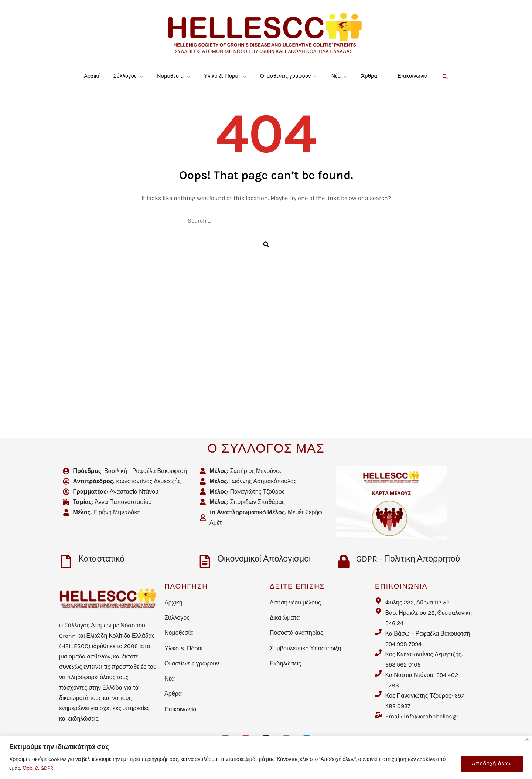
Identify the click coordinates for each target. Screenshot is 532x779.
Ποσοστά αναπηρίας (296, 633)
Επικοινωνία (412, 76)
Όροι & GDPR (38, 768)
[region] (266, 757)
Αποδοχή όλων (492, 764)
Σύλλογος (129, 76)
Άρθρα (373, 76)
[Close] (527, 739)
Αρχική (92, 76)
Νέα (340, 76)
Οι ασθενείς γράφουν (289, 76)
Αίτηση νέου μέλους (295, 602)
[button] (444, 76)
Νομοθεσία (174, 76)
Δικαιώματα (285, 618)
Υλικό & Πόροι (226, 76)
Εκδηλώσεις (285, 663)
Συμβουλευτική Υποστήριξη (306, 648)
